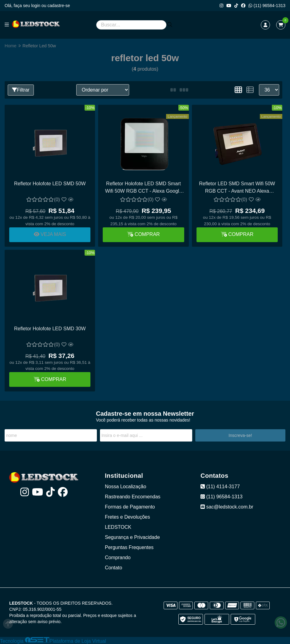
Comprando (118, 558)
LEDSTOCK (118, 527)
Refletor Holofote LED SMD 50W (50, 184)
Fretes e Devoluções (127, 517)
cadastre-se (59, 6)
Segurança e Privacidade (132, 537)
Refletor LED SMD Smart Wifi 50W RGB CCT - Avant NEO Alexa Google (237, 188)
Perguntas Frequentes (129, 547)
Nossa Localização (125, 487)
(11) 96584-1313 (267, 6)
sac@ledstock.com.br (227, 507)
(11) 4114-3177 (220, 487)
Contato (113, 568)
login (36, 6)
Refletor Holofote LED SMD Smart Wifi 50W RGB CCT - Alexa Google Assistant (144, 188)
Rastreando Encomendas (133, 497)
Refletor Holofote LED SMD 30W (50, 329)
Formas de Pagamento (130, 507)
